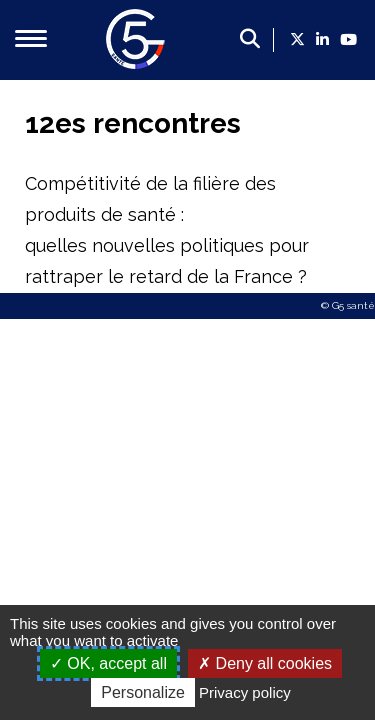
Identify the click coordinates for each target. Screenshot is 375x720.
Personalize (143, 692)
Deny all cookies (265, 663)
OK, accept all (108, 663)
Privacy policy (245, 692)
